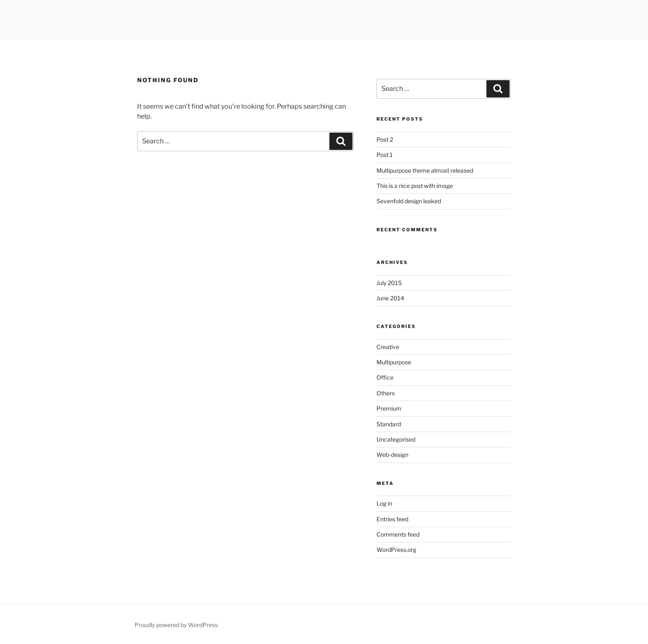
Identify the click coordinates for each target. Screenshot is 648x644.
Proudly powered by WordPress (176, 625)
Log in (384, 503)
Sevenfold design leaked (409, 201)
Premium (389, 408)
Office (385, 377)
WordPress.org (396, 550)
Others (386, 393)
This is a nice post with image (415, 186)
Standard (389, 424)
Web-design (392, 455)
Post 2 (385, 139)
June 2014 (390, 298)
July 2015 (389, 283)
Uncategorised (396, 439)
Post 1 (385, 155)
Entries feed (392, 519)
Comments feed (398, 534)
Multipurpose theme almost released (425, 170)
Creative (388, 347)
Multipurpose (394, 362)
